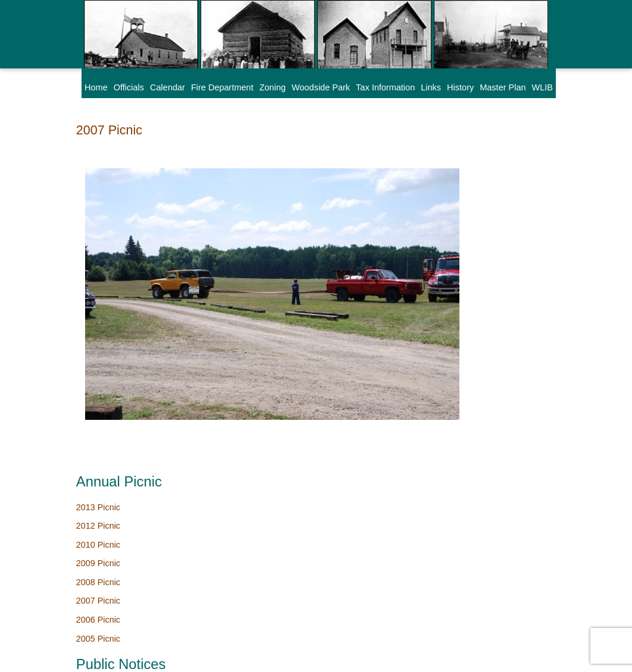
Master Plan (503, 87)
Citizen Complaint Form (491, 534)
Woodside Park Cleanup (492, 337)
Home (96, 87)
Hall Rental (467, 483)
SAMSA (225, 657)
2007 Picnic (109, 130)
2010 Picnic (468, 191)
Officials (129, 87)
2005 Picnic (468, 286)
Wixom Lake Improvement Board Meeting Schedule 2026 (496, 369)
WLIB (542, 87)
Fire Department (222, 87)
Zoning (273, 87)
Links (431, 87)
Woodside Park (321, 87)
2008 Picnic (468, 229)
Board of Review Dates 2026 (501, 401)
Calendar (168, 87)
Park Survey (469, 572)
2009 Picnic (468, 211)
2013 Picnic (468, 153)
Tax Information (385, 87)
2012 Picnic (468, 172)
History (460, 87)
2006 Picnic (468, 267)
